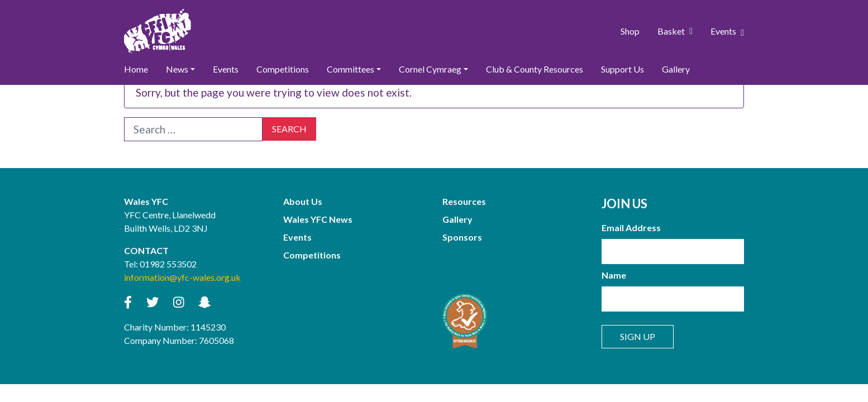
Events (727, 31)
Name (614, 275)
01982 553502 (168, 264)
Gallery (676, 69)
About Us (303, 201)
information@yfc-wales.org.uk (182, 277)
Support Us (623, 69)
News (177, 69)
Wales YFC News (318, 219)
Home (136, 69)
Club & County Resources (535, 69)
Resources (464, 201)
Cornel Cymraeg (430, 69)
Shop (630, 31)
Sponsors (462, 237)
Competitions (283, 69)
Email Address (631, 228)
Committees (350, 69)
